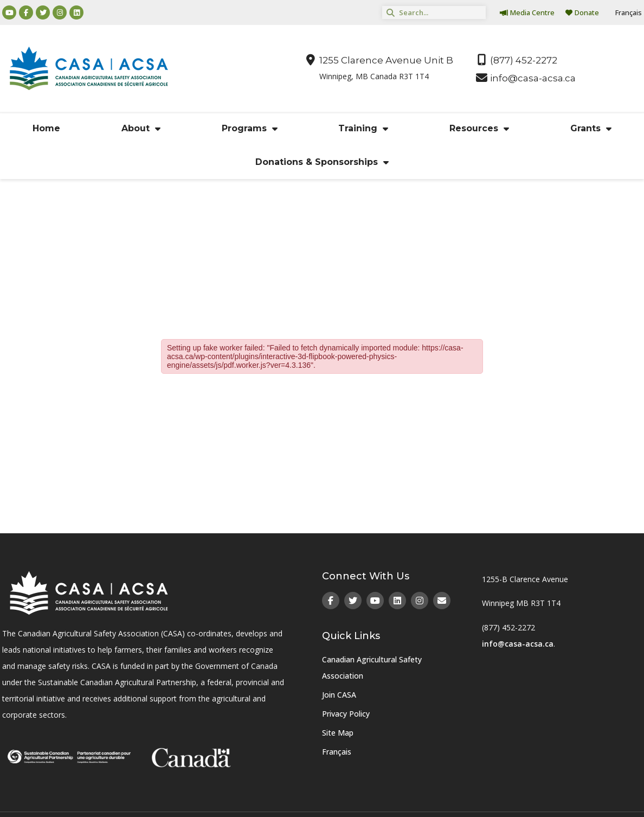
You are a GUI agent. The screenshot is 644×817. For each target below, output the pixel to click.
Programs (250, 129)
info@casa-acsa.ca (518, 644)
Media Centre (527, 12)
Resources (479, 129)
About (141, 129)
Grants (591, 129)
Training (363, 129)
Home (46, 128)
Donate (582, 12)
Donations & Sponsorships (322, 162)
